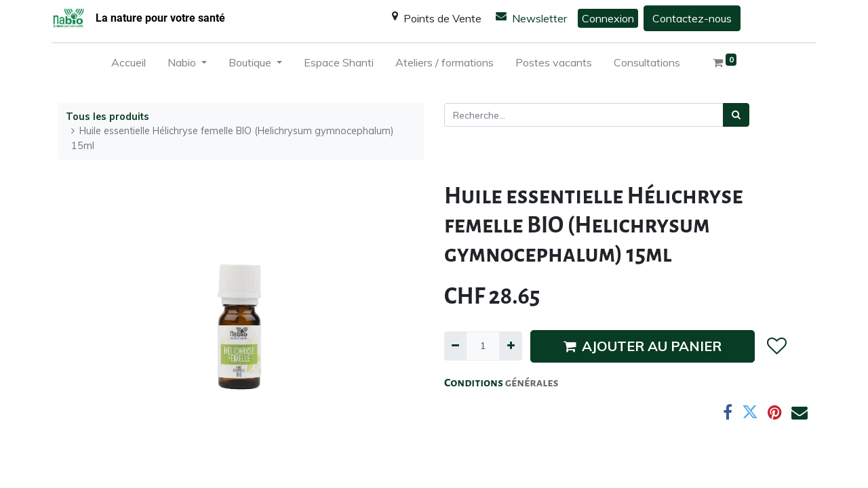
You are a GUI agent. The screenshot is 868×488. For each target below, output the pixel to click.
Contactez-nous (692, 18)
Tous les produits (107, 117)
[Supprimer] (455, 346)
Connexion (608, 18)
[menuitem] (129, 65)
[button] (776, 346)
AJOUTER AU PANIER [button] (643, 346)
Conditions (475, 383)
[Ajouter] (510, 346)
